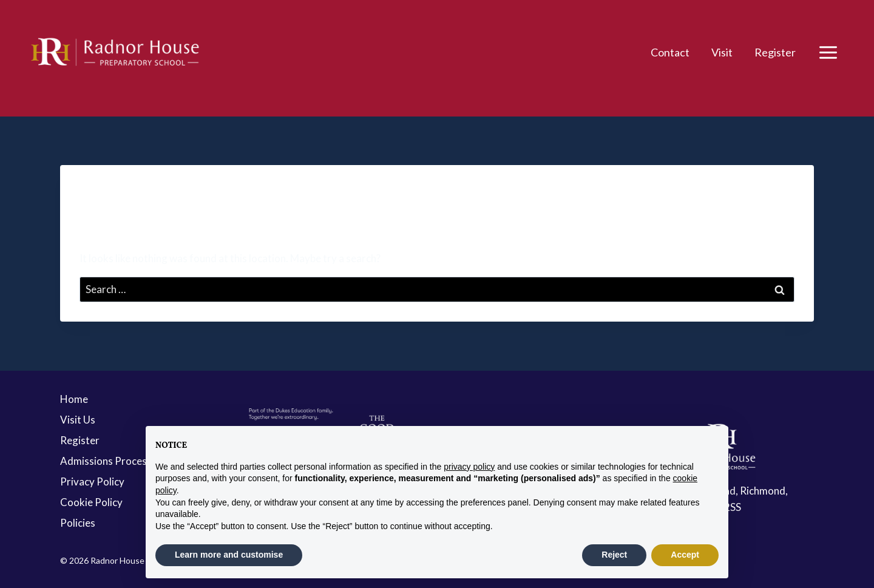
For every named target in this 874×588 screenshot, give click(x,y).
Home (74, 399)
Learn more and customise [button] (229, 555)
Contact (670, 52)
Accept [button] (685, 555)
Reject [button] (614, 555)
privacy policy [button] (469, 467)
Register (775, 52)
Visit (722, 52)
